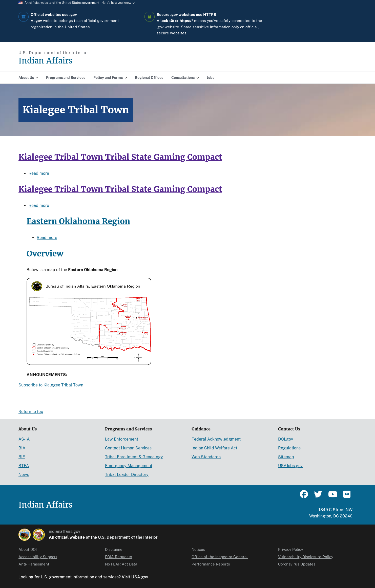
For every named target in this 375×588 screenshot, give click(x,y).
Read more (39, 173)
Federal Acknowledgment (216, 439)
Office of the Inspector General (220, 557)
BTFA (24, 466)
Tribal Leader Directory (127, 475)
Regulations (289, 448)
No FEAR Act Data (121, 564)
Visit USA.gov (135, 577)
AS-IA (24, 439)
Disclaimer (114, 549)
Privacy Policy (291, 549)
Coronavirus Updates (297, 564)
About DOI (28, 549)
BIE (22, 457)
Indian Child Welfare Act (214, 448)
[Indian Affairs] (74, 61)
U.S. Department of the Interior (128, 537)
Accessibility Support (38, 557)
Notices (198, 549)
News (24, 475)
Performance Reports (211, 564)
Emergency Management (129, 466)
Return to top (31, 412)
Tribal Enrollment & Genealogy (134, 457)
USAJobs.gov (290, 466)
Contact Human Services (128, 448)
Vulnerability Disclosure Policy (306, 557)
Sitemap (286, 457)
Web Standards (206, 457)
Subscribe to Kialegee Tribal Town (51, 385)
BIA (22, 448)
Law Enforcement (122, 439)
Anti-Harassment (34, 564)
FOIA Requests (119, 557)
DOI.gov (286, 439)
